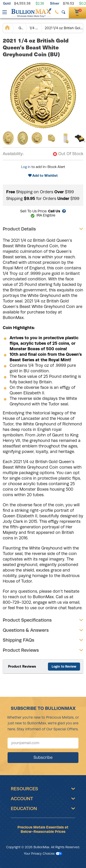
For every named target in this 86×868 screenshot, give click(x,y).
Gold (7, 3)
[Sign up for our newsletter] (43, 743)
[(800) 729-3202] (57, 12)
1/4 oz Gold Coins (34, 28)
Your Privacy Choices (43, 854)
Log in (26, 167)
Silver (55, 3)
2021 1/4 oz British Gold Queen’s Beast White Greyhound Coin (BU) (64, 28)
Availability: (13, 154)
